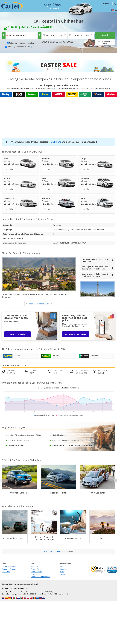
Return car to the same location (22, 43)
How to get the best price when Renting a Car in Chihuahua (95, 268)
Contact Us (6, 572)
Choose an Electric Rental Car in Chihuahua (95, 260)
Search (105, 35)
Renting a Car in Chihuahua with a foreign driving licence (96, 275)
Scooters (64, 574)
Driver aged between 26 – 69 (20, 47)
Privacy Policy (36, 569)
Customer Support (9, 567)
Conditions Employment (40, 577)
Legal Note (35, 574)
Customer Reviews (9, 569)
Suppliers (64, 569)
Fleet (62, 567)
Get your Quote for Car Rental (13, 588)
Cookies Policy (37, 572)
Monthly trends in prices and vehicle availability (59, 388)
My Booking (107, 3)
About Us (35, 567)
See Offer (9, 169)
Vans (62, 572)
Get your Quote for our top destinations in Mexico (21, 584)
